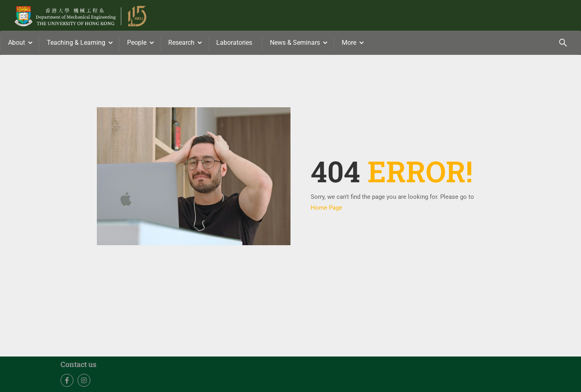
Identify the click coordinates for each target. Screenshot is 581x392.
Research (181, 43)
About (17, 43)
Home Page (326, 208)
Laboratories (234, 43)
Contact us (78, 364)
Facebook (67, 381)
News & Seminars (295, 43)
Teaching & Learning (76, 43)
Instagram (84, 381)
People (137, 43)
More (349, 43)
